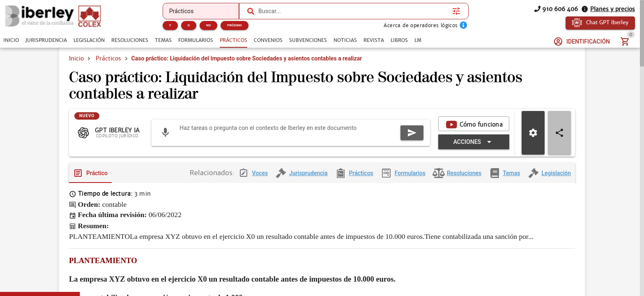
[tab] (11, 40)
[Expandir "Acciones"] (474, 144)
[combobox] (353, 11)
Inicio (76, 58)
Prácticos (108, 58)
